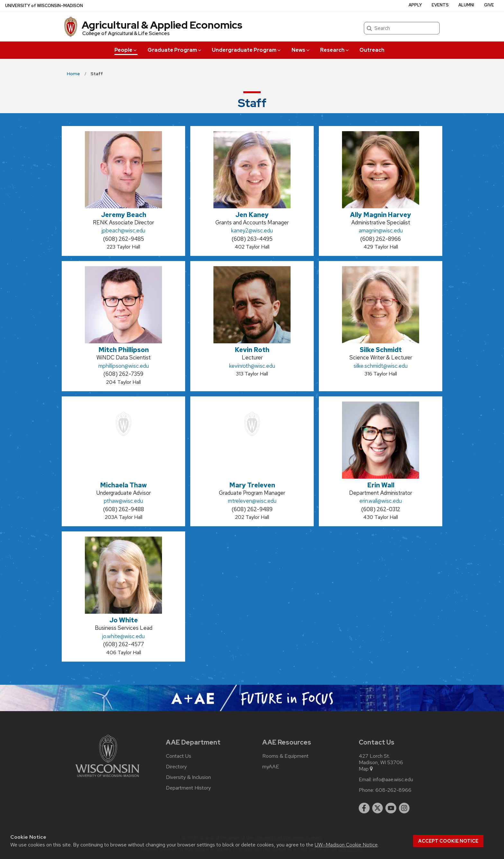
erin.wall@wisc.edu (381, 501)
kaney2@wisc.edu (252, 231)
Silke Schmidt (381, 350)
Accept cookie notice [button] (448, 841)
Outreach (372, 50)
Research (335, 50)
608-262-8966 (393, 790)
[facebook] (364, 808)
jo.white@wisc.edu (123, 636)
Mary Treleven (252, 485)
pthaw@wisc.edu (123, 501)
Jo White (124, 620)
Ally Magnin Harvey (381, 215)
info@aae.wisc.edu (393, 780)
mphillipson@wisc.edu (124, 366)
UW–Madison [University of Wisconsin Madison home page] (44, 6)
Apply (415, 5)
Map (366, 769)
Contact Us (179, 756)
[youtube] (391, 808)
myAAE (271, 767)
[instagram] (404, 808)
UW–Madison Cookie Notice (346, 845)
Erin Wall (381, 485)
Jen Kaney (252, 215)
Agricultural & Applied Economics (162, 25)
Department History (188, 788)
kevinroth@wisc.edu (252, 366)
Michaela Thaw (123, 485)
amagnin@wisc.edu (381, 231)
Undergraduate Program (247, 50)
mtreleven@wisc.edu (252, 501)
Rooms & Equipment (285, 756)
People (126, 50)
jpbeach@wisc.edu (123, 231)
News (301, 50)
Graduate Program (175, 50)
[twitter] (378, 808)
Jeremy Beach (124, 215)
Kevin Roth (252, 350)
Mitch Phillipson (124, 350)
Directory (176, 767)
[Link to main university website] (107, 778)
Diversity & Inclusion (188, 777)
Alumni (466, 5)
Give (489, 5)
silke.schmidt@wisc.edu (381, 366)
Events (440, 5)
